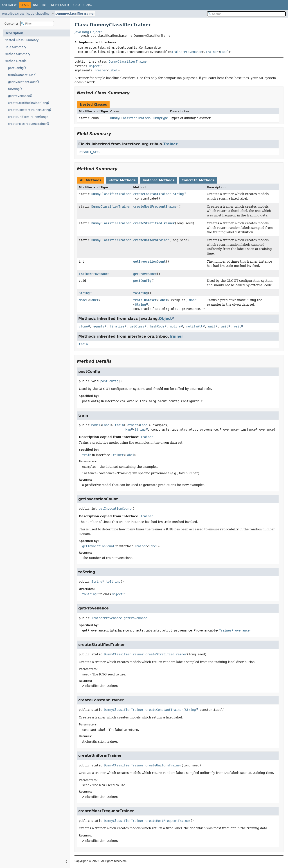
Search (88, 5)
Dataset (150, 300)
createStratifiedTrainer (154, 223)
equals (99, 326)
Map (192, 300)
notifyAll (194, 326)
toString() (15, 89)
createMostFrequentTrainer (156, 207)
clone (83, 326)
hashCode (157, 326)
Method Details (16, 61)
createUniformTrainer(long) (28, 117)
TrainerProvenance (187, 52)
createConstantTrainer (152, 194)
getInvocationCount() (24, 82)
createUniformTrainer (151, 240)
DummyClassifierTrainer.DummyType (139, 118)
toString (140, 293)
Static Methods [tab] (122, 180)
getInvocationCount (149, 261)
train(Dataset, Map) (22, 75)
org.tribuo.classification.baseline (26, 14)
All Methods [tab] (91, 180)
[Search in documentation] (246, 14)
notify (175, 326)
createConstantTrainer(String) (30, 110)
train (138, 300)
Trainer (212, 52)
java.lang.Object (87, 32)
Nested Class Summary (22, 40)
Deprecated (60, 5)
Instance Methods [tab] (159, 180)
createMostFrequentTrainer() (29, 124)
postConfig (142, 281)
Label (225, 52)
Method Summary (17, 54)
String (178, 194)
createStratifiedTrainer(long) (29, 103)
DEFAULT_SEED (90, 152)
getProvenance (145, 274)
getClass (137, 326)
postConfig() (17, 68)
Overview (9, 5)
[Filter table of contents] (37, 24)
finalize (117, 326)
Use (36, 5)
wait (212, 326)
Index (76, 5)
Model (83, 300)
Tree (45, 5)
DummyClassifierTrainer (75, 14)
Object (94, 66)
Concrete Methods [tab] (198, 180)
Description (14, 33)
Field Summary (15, 47)
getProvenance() (20, 96)
